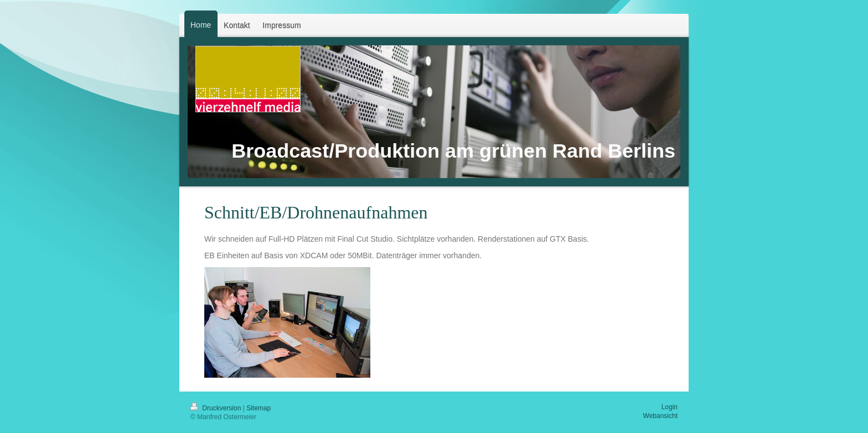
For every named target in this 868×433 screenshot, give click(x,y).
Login (670, 407)
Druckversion (217, 408)
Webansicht (660, 416)
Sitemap (259, 408)
